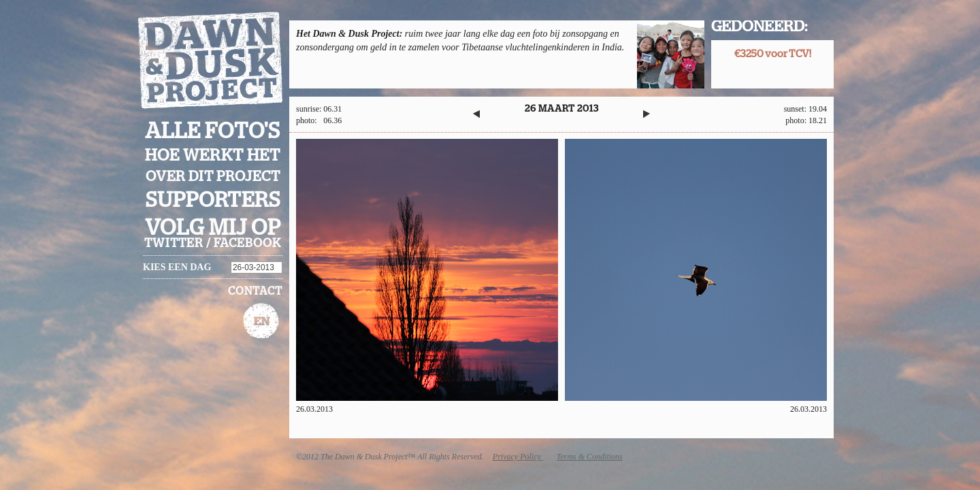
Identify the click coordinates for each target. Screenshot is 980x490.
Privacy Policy (518, 457)
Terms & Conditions (590, 457)
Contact (255, 291)
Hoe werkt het (213, 156)
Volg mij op (213, 228)
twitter (174, 244)
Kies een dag (177, 267)
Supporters (213, 200)
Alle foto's (213, 131)
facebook (247, 244)
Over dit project (213, 177)
